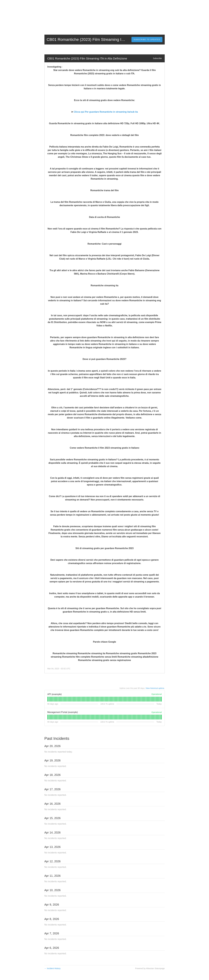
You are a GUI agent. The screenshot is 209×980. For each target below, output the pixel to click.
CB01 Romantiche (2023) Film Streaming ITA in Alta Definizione (87, 58)
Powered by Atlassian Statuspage (150, 968)
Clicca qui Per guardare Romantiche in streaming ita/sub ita (106, 112)
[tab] (48, 699)
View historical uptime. (155, 688)
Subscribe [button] (157, 58)
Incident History (52, 968)
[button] (147, 40)
